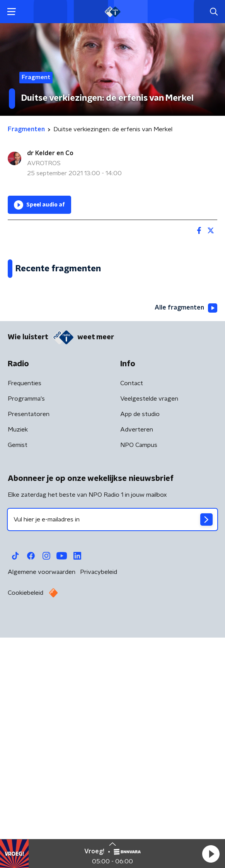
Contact (132, 619)
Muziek (18, 665)
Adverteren (137, 665)
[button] (211, 854)
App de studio (140, 650)
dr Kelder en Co (50, 153)
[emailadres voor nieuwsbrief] (112, 755)
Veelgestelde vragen (149, 634)
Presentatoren (29, 650)
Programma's (26, 634)
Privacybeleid (99, 807)
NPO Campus (139, 680)
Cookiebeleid (26, 828)
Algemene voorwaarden (42, 807)
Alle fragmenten (186, 543)
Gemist (18, 680)
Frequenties (25, 619)
